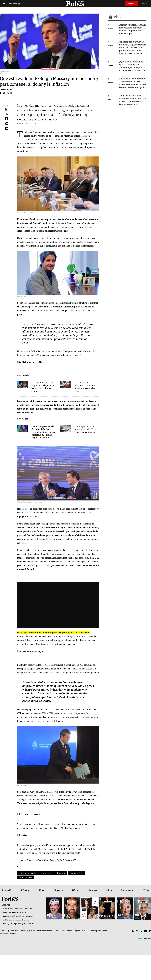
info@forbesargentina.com (17, 912)
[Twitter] (137, 931)
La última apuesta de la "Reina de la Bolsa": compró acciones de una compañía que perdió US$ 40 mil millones (43, 432)
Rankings (93, 890)
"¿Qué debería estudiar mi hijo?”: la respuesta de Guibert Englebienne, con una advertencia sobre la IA (132, 66)
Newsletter (14, 931)
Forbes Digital (6, 90)
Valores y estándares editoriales (40, 931)
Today (146, 890)
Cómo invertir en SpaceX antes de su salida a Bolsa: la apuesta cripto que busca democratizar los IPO (132, 100)
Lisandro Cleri (76, 873)
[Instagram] (141, 931)
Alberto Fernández (28, 873)
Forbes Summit (128, 890)
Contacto (23, 931)
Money (42, 890)
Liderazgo (26, 890)
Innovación (7, 890)
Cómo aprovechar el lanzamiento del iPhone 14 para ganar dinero (86, 429)
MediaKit (4, 931)
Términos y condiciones (63, 931)
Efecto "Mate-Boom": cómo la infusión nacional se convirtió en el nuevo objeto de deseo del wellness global (132, 83)
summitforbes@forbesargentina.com (20, 916)
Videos (109, 890)
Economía (47, 873)
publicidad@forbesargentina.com (21, 909)
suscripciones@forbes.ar (20, 920)
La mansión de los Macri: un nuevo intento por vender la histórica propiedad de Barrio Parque (132, 29)
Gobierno (61, 873)
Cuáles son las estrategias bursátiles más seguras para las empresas (85, 387)
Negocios (59, 890)
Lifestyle (76, 890)
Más (130, 17)
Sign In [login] (145, 4)
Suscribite (131, 4)
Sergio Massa (25, 877)
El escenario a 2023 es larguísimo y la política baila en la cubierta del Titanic (43, 387)
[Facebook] (133, 931)
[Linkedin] (150, 931)
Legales (77, 931)
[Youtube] (146, 931)
